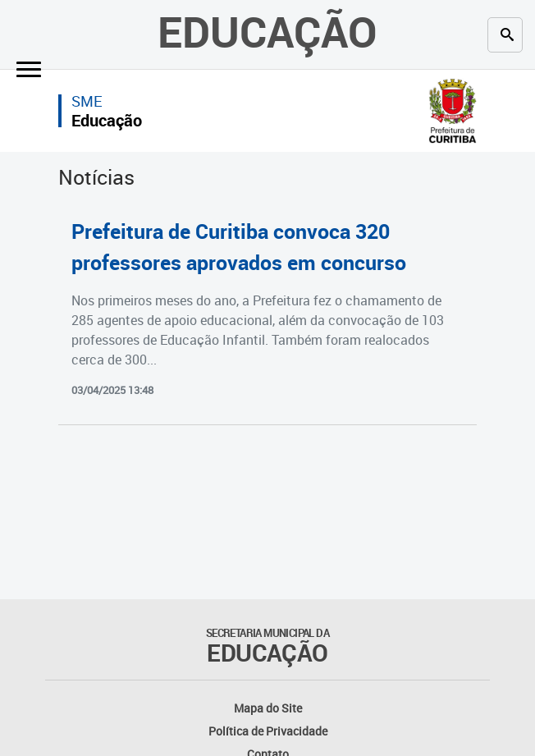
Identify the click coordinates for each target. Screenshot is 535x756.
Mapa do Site (268, 708)
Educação (267, 31)
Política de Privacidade (268, 731)
